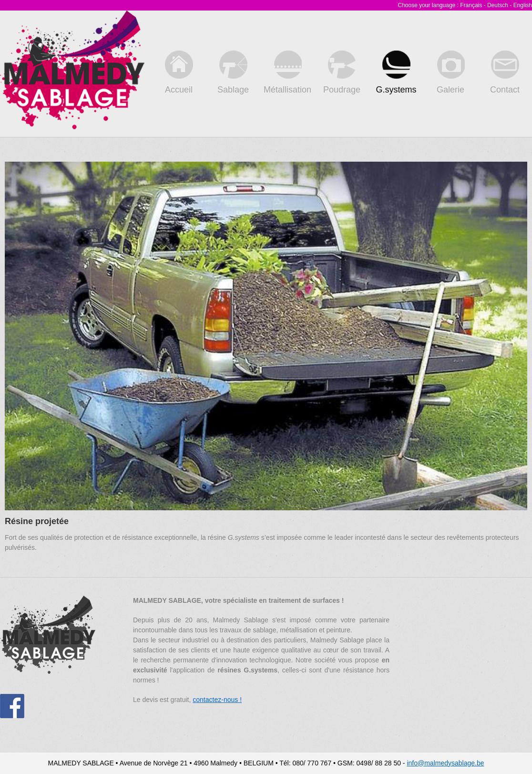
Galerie (451, 72)
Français (471, 5)
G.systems (396, 72)
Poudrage (342, 72)
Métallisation (287, 72)
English (523, 5)
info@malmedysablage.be (445, 763)
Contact (505, 72)
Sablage (233, 72)
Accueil (179, 72)
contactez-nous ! (217, 700)
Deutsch (498, 5)
